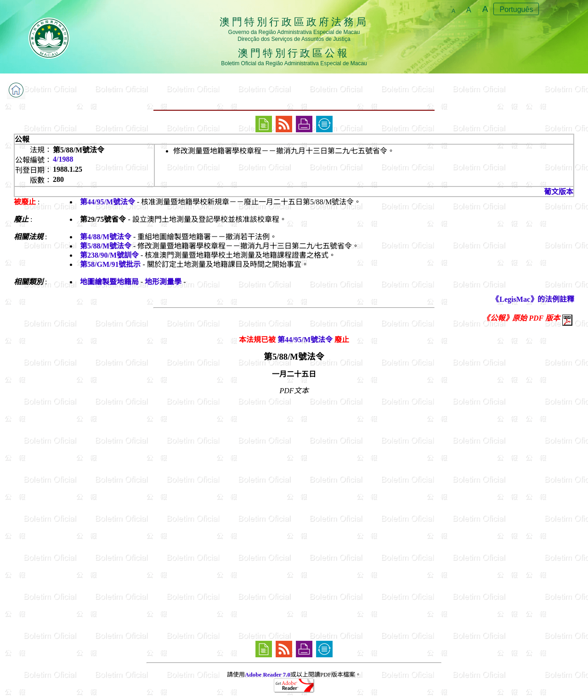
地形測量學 (163, 282)
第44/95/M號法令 (107, 202)
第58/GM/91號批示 (110, 264)
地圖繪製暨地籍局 (109, 282)
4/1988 (63, 159)
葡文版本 (559, 192)
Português (516, 9)
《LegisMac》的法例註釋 (533, 299)
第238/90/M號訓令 (109, 255)
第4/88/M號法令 (106, 237)
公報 (22, 139)
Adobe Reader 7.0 (268, 675)
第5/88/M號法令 (106, 246)
